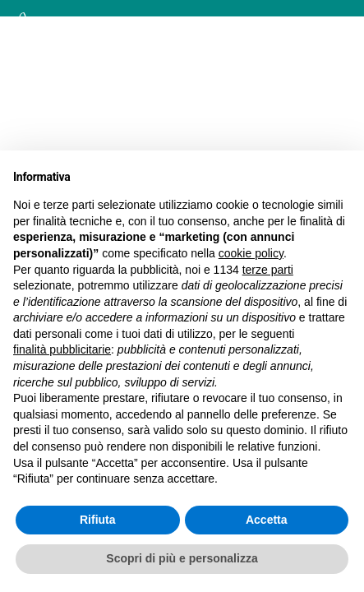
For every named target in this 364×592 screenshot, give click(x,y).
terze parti (268, 270)
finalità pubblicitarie (62, 349)
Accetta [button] (267, 520)
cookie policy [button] (251, 253)
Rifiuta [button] (98, 520)
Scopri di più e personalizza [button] (182, 558)
